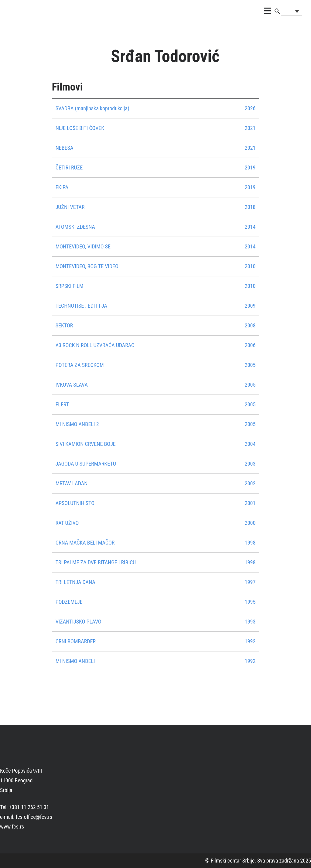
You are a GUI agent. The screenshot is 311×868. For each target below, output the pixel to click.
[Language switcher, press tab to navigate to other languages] (292, 11)
